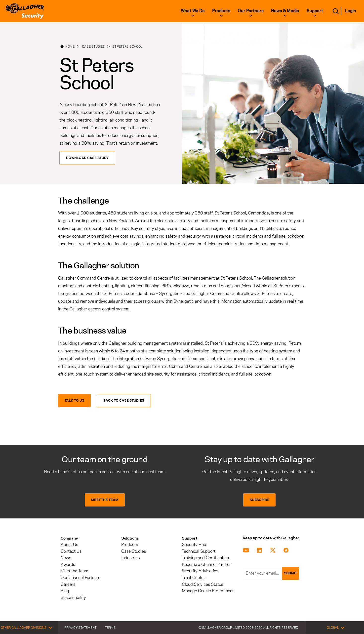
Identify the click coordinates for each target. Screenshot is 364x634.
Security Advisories (200, 571)
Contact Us (71, 551)
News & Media (285, 11)
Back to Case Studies (124, 401)
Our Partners (251, 11)
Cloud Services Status (202, 584)
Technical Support (199, 551)
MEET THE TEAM (105, 500)
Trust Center (193, 578)
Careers (68, 584)
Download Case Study (87, 158)
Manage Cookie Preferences (208, 591)
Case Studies (93, 46)
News (66, 558)
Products (221, 11)
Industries (130, 558)
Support (315, 11)
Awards (68, 565)
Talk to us (74, 401)
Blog (65, 591)
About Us (69, 545)
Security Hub (194, 545)
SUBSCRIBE (259, 500)
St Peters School (127, 46)
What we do (193, 11)
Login (351, 11)
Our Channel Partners (80, 578)
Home (70, 46)
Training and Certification (205, 558)
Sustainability (73, 598)
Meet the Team (74, 571)
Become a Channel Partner (206, 565)
